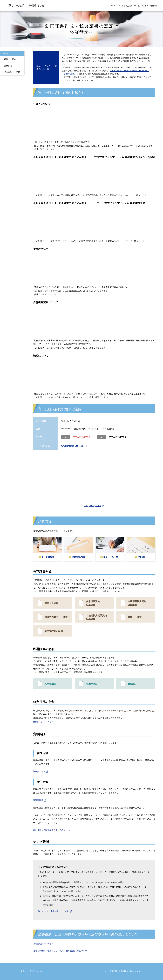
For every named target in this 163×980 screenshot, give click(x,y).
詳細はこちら (39, 771)
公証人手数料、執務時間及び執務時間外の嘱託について (59, 951)
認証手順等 (38, 800)
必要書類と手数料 (12, 72)
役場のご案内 (10, 59)
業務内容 (8, 66)
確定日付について (41, 722)
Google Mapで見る (93, 506)
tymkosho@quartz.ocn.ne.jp (74, 446)
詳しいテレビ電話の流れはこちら (53, 911)
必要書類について (41, 944)
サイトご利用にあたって (33, 971)
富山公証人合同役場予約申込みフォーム (51, 830)
